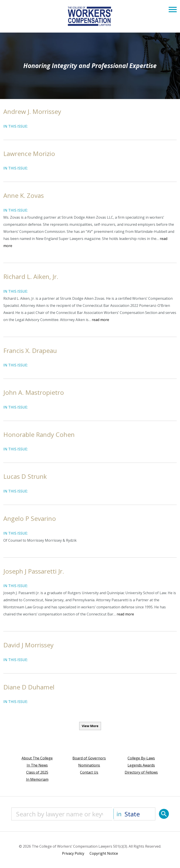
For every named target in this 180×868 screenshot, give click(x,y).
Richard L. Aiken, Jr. (31, 276)
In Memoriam (37, 779)
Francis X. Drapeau (30, 350)
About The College (37, 758)
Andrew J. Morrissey (32, 111)
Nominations (89, 765)
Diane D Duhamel (29, 687)
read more (100, 320)
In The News (37, 765)
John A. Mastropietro (34, 392)
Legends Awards (141, 765)
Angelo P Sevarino (30, 518)
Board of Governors (89, 758)
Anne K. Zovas (24, 195)
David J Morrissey (28, 645)
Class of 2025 (37, 772)
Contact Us (89, 772)
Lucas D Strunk (25, 476)
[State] (134, 814)
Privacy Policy (73, 853)
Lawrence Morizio (29, 154)
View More (90, 726)
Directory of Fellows (141, 772)
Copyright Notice (104, 853)
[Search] (164, 814)
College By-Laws (141, 758)
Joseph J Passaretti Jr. (34, 571)
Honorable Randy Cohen (39, 434)
